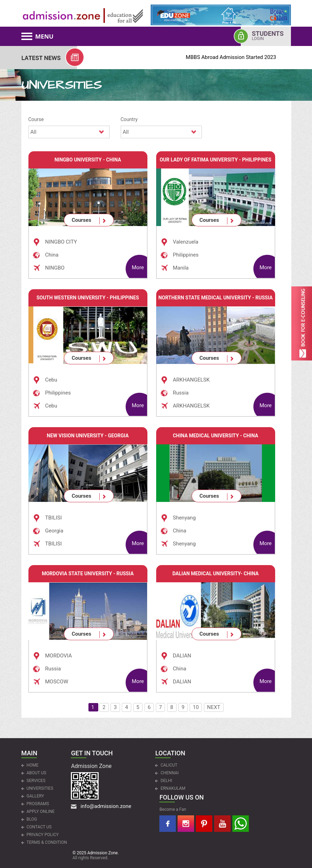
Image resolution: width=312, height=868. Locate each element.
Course (36, 119)
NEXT (214, 707)
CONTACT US (39, 827)
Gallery (35, 796)
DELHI (166, 781)
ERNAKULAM (173, 788)
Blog (32, 819)
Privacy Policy (43, 835)
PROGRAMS (38, 804)
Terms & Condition (47, 842)
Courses (81, 220)
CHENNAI (170, 773)
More (138, 267)
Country (129, 119)
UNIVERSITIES (40, 788)
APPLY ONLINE (41, 811)
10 (196, 707)
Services (36, 781)
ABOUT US (36, 773)
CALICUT (169, 765)
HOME (33, 765)
